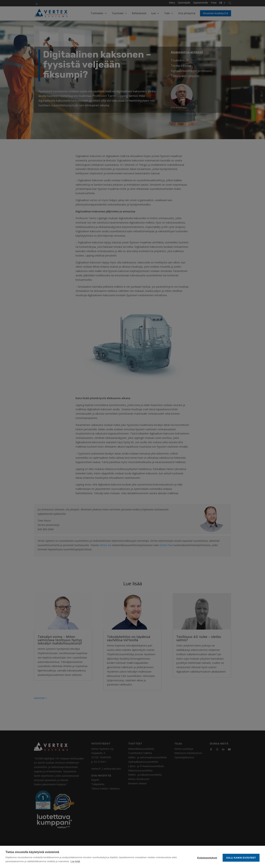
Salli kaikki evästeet (241, 857)
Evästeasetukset (207, 857)
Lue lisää (75, 861)
